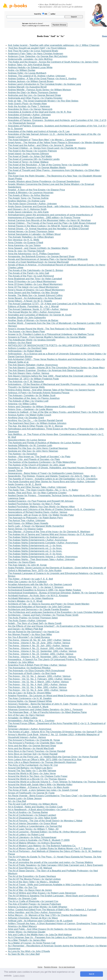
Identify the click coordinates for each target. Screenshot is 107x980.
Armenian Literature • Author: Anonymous (30, 729)
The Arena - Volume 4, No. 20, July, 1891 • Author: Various (38, 646)
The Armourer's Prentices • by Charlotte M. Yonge (34, 740)
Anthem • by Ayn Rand (20, 343)
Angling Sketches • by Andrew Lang (27, 201)
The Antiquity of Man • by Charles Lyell (28, 401)
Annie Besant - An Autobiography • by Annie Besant (35, 298)
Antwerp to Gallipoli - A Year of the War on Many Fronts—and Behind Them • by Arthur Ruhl (56, 412)
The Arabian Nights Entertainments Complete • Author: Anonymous (43, 543)
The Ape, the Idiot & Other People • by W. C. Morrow (35, 426)
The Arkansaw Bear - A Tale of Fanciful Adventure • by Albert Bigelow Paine (47, 712)
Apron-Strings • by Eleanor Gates (25, 529)
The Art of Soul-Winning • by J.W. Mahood (30, 868)
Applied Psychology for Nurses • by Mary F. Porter (34, 504)
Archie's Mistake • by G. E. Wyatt (25, 601)
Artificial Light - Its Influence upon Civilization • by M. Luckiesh (40, 921)
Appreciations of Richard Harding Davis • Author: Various (38, 512)
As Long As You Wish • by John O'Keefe (29, 951)
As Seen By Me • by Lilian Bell (24, 954)
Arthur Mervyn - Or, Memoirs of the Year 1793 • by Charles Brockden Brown (47, 915)
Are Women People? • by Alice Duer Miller (30, 634)
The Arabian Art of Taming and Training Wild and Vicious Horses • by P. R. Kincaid (51, 534)
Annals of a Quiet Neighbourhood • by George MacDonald (38, 262)
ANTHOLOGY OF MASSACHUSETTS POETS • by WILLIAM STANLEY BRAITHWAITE (54, 345)
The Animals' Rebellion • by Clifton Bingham (31, 237)
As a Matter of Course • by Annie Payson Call (32, 943)
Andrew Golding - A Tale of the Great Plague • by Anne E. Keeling (42, 79)
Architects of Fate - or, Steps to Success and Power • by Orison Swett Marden (49, 604)
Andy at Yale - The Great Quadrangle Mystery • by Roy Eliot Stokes (43, 101)
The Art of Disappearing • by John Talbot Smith (32, 818)
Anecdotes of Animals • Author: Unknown (29, 115)
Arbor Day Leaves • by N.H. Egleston (27, 582)
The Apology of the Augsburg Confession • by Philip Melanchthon (42, 462)
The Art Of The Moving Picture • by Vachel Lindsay (34, 879)
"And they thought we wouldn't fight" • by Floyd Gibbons (37, 48)
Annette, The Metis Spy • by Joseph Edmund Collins (35, 295)
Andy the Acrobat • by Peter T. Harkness (29, 106)
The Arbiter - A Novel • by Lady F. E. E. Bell (30, 579)
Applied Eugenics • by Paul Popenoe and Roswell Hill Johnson (41, 501)
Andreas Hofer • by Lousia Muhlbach (27, 73)
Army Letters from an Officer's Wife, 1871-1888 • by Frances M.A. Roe (45, 760)
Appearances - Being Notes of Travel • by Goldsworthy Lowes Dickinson (46, 473)
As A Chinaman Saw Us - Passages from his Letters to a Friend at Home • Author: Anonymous (57, 937)
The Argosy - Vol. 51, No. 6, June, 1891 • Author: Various (38, 690)
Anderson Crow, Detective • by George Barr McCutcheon (38, 56)
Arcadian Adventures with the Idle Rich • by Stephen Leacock (40, 584)
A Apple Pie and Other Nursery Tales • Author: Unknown (37, 487)
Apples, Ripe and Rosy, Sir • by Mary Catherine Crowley (37, 493)
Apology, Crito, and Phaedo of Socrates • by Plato (34, 459)
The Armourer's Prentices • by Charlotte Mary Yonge (35, 743)
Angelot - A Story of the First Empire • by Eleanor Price (36, 190)
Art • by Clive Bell (17, 801)
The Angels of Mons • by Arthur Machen (29, 195)
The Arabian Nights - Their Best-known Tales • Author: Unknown (41, 559)
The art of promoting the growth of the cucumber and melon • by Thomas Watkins (50, 862)
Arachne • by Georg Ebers (22, 562)
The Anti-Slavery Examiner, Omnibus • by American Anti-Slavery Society (46, 370)
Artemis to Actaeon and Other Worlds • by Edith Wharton (38, 907)
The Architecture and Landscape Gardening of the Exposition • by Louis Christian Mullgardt (55, 612)
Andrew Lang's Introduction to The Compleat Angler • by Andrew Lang (44, 84)
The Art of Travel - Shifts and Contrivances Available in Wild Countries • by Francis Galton (55, 885)
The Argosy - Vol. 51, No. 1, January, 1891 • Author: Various (39, 676)
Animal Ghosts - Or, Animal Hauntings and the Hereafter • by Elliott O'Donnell (48, 229)
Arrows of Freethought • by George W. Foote (31, 793)
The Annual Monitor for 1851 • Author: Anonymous (34, 312)
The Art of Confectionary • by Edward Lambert (32, 815)
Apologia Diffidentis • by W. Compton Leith (30, 445)
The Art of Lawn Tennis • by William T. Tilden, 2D (33, 829)
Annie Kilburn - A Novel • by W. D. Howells (30, 301)
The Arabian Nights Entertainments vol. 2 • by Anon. (35, 548)
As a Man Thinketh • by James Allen (27, 940)
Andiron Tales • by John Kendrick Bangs (29, 65)
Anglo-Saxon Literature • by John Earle (28, 212)
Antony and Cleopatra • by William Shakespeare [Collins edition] (41, 407)
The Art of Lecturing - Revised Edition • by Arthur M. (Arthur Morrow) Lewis (47, 832)
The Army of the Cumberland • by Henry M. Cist (33, 765)
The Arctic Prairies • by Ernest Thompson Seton (33, 618)
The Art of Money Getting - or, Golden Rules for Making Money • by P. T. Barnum (50, 848)
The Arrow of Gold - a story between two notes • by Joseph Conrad (43, 790)
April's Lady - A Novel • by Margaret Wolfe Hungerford (36, 526)
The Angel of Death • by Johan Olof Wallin (30, 156)
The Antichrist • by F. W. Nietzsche (26, 382)
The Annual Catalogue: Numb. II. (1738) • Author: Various (38, 309)
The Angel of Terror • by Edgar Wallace (28, 162)
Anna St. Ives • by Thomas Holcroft (26, 251)
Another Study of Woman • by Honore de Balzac (33, 320)
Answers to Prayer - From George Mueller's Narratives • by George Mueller (47, 337)
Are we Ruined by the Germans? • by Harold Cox (34, 632)
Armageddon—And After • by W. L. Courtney (31, 721)
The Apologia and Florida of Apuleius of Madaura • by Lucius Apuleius (44, 443)
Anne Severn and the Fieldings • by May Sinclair (33, 293)
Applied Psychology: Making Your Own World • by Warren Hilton (41, 507)
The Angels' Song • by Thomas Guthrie (28, 198)
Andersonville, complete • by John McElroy (30, 59)
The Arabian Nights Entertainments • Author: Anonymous (38, 540)
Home (104, 36)
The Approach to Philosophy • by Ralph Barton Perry (35, 518)
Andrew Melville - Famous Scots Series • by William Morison (39, 90)
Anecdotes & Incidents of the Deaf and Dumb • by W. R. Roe (40, 112)
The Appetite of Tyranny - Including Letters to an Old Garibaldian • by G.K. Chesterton (53, 479)
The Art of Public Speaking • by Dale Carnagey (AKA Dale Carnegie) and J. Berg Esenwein (55, 865)
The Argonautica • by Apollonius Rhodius (29, 668)
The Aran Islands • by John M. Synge (27, 565)
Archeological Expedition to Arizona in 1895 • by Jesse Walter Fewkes (44, 590)
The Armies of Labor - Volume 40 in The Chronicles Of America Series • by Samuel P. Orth (55, 732)
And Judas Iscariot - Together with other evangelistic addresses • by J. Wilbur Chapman (54, 45)
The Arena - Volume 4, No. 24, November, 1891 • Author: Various (42, 657)
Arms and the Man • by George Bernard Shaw (32, 746)
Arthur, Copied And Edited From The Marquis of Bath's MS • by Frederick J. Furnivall (52, 910)
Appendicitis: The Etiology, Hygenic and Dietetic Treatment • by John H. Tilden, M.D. (52, 476)
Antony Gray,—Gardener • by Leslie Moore (30, 409)
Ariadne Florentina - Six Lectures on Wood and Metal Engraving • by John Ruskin (50, 696)
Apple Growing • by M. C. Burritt (25, 484)
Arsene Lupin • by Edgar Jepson (25, 798)
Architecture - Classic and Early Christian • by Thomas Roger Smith (43, 615)
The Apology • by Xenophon (23, 454)
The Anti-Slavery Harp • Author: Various (29, 373)
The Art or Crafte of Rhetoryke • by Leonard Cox (33, 901)
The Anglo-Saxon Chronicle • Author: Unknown (32, 204)
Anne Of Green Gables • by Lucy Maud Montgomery (35, 284)
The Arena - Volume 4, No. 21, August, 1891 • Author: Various (40, 648)
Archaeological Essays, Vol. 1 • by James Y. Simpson (36, 587)
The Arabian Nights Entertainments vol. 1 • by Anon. (35, 546)
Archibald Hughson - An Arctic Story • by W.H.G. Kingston (38, 596)
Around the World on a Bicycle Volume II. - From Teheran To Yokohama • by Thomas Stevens (57, 782)
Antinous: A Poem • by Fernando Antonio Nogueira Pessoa (39, 393)
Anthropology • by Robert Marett (25, 351)
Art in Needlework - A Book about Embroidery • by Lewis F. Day (41, 810)
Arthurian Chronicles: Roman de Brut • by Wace (33, 918)
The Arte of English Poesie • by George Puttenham (34, 904)
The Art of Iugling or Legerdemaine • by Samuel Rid (35, 826)
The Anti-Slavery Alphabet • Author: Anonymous (33, 365)
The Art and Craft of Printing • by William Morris (33, 804)
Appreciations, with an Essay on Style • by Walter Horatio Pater (41, 515)
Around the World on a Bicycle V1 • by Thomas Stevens (37, 779)
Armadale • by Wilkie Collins (23, 718)
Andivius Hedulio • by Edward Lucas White (30, 67)
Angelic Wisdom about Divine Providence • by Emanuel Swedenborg (44, 181)
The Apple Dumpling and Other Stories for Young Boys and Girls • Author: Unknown (52, 482)
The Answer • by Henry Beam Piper (26, 332)
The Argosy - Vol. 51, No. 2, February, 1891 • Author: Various (40, 679)
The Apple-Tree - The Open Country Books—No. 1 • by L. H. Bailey (43, 490)
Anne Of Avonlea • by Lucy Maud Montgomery (32, 281)
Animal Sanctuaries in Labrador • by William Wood (34, 234)
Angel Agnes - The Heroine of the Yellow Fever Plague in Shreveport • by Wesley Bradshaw (56, 143)
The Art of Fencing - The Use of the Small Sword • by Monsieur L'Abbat (45, 821)
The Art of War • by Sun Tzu (23, 887)
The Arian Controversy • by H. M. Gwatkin (30, 698)
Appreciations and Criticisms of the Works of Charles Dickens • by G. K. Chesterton (51, 509)
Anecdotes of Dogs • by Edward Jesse (28, 117)
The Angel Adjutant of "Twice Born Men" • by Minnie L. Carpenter (42, 140)
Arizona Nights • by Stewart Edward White (30, 701)
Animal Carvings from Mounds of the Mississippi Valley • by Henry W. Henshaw (49, 220)
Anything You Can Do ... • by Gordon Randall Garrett (35, 420)
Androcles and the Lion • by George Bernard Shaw (34, 95)
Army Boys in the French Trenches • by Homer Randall (37, 751)
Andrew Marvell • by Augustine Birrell (27, 87)
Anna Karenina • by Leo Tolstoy (24, 245)
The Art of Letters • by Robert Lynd (26, 835)
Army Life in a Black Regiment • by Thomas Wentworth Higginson (42, 762)
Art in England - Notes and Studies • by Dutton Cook (35, 807)
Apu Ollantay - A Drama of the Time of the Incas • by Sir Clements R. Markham (49, 532)
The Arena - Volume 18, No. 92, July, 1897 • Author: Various (39, 640)
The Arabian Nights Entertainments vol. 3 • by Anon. (35, 551)
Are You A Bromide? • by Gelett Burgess (29, 637)
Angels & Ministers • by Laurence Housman (31, 193)
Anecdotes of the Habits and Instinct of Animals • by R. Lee (39, 131)
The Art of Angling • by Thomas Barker (28, 812)
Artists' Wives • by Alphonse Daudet (27, 932)
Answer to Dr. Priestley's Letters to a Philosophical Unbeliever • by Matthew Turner (51, 334)
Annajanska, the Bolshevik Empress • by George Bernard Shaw (41, 256)
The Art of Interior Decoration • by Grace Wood (32, 823)
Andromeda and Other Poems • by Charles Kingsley (35, 98)
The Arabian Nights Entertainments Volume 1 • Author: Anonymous (43, 557)
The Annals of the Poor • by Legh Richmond (31, 276)
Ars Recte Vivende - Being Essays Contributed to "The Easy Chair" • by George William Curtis (57, 796)
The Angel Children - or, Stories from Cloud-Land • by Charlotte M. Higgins (47, 148)
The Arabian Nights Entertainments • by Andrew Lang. (36, 537)
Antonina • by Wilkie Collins (22, 404)
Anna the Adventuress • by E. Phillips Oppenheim (34, 254)
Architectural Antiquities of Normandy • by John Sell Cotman (39, 607)
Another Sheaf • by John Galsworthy (27, 318)
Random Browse (51, 967)
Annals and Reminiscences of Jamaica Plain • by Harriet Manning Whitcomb (48, 259)
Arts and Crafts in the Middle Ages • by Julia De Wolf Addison (40, 935)
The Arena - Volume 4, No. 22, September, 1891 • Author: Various (42, 651)
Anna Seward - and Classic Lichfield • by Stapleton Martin (38, 248)
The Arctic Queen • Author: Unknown (27, 621)
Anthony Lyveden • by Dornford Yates (28, 348)
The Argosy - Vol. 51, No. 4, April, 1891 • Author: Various (37, 684)
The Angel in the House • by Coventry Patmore (32, 151)
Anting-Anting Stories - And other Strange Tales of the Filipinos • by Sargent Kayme (51, 390)
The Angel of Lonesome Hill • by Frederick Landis (34, 159)
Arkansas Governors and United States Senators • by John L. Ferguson (45, 709)
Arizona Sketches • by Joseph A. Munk (28, 707)
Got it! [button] (92, 974)
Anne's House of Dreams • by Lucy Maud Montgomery (36, 290)
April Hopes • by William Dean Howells (28, 523)
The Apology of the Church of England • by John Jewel (36, 465)
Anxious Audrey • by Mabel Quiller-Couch (30, 415)
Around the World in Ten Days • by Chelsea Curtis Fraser (38, 776)
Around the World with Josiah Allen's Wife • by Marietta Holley (40, 785)
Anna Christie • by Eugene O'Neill (25, 243)
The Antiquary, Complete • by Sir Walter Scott (32, 395)
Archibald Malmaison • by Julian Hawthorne (31, 598)
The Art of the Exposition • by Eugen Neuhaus (32, 876)
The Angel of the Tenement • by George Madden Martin (37, 168)
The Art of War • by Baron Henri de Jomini (30, 890)
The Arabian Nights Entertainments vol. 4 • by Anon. (35, 554)
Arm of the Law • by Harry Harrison (26, 715)
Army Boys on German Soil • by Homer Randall (33, 754)
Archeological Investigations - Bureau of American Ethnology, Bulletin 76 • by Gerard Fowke (56, 593)
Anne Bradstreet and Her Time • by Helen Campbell (35, 279)
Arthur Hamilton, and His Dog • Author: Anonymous (35, 912)
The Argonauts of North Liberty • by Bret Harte (32, 673)
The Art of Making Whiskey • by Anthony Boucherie (35, 843)
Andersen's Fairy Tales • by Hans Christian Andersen (36, 54)
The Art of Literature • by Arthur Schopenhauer (32, 837)
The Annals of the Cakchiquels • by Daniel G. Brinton (36, 270)
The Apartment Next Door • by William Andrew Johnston (37, 423)
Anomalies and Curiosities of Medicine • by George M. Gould (40, 315)
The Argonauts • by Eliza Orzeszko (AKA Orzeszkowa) (36, 671)
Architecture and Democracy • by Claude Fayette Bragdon (38, 609)
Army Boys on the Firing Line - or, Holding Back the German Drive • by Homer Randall (53, 757)
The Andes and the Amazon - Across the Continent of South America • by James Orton (53, 62)
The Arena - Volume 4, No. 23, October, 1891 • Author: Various (41, 654)
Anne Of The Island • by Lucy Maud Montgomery (33, 287)
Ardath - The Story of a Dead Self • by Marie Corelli (35, 623)
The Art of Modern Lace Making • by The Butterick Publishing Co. (42, 846)
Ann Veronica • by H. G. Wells (24, 240)
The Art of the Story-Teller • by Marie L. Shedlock (33, 882)
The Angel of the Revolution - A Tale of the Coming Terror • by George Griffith (48, 165)
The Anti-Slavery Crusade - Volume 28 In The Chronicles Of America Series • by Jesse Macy (56, 368)
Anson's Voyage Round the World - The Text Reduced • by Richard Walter (47, 329)
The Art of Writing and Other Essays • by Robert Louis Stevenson (42, 893)
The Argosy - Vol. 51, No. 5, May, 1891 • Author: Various (37, 687)
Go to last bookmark (67, 967)
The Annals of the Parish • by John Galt (28, 273)
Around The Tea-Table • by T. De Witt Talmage (32, 771)
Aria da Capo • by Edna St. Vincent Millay (30, 693)
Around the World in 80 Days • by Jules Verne (32, 773)
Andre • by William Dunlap (22, 70)
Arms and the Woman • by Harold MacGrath (31, 748)
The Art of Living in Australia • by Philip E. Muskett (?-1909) (39, 840)
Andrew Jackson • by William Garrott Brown (31, 81)
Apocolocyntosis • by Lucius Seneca (27, 440)
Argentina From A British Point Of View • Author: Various (37, 665)
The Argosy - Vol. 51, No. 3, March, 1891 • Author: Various (38, 682)
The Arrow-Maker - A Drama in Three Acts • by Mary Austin (39, 787)
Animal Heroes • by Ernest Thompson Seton (31, 231)
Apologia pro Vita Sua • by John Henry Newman (33, 451)
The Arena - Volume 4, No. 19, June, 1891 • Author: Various (39, 643)
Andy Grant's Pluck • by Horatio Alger (27, 104)
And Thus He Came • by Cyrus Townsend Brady (33, 51)
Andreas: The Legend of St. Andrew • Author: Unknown (37, 76)
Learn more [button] (19, 976)
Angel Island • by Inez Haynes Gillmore (28, 154)
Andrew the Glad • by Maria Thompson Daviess (33, 92)
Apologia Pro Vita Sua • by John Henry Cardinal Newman (38, 448)
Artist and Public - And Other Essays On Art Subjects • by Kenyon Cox (45, 929)
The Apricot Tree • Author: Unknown (27, 521)
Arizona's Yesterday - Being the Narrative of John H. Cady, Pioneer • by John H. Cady (53, 704)
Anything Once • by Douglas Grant (26, 418)
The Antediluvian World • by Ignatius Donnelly (32, 340)
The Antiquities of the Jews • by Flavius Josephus (34, 398)
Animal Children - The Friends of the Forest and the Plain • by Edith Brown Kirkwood (52, 223)
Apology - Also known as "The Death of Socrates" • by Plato (39, 457)
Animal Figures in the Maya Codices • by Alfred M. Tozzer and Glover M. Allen (49, 226)
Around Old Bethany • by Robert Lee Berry (30, 768)
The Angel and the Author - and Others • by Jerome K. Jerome (40, 145)
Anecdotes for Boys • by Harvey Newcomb (30, 109)
